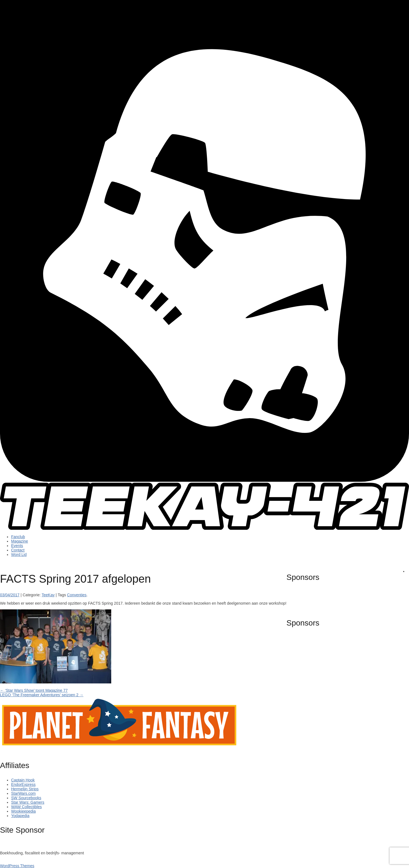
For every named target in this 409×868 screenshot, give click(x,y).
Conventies (77, 595)
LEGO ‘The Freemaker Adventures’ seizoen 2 (42, 695)
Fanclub (18, 537)
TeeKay (48, 595)
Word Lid (19, 555)
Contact (18, 550)
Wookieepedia (23, 811)
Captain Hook (23, 780)
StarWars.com (23, 793)
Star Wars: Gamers (28, 802)
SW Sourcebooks (26, 798)
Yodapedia (20, 816)
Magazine (20, 541)
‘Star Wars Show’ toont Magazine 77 (34, 690)
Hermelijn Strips (25, 789)
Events (17, 546)
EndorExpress (23, 784)
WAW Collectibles (26, 807)
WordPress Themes (17, 866)
